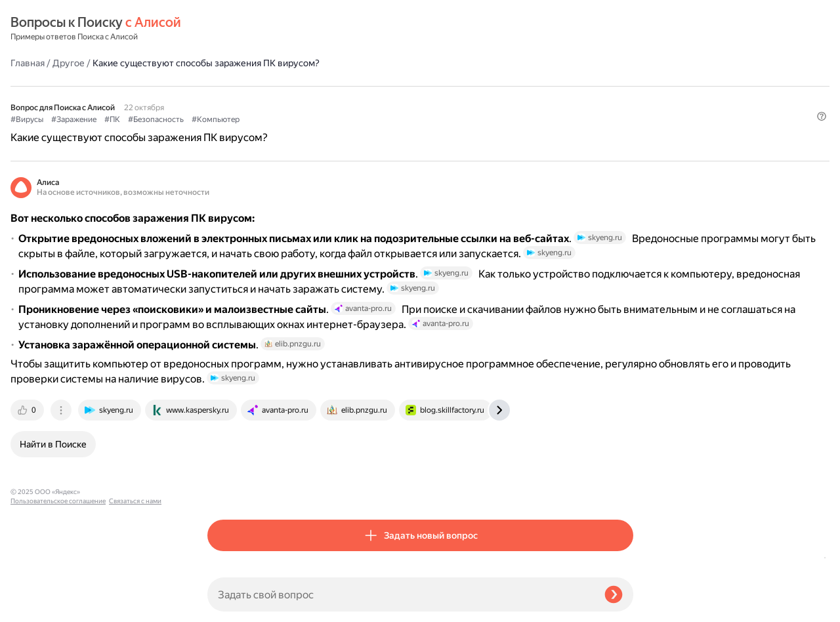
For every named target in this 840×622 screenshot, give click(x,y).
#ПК (309, 86)
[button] (625, 108)
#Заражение (271, 86)
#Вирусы (224, 86)
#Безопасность (353, 86)
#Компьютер (412, 86)
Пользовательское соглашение (58, 597)
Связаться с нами (37, 607)
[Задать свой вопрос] (401, 594)
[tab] (225, 487)
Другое (265, 29)
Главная (224, 29)
